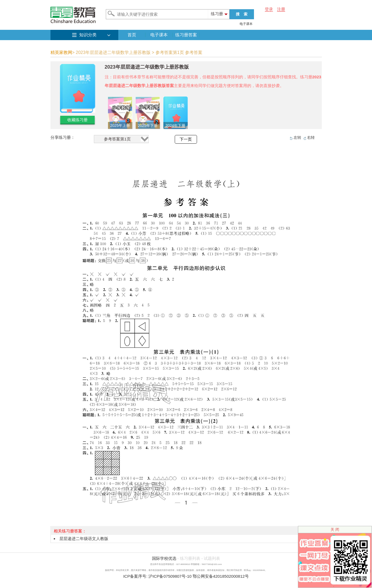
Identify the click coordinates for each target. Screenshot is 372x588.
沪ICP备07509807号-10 (170, 576)
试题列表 (212, 558)
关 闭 (335, 529)
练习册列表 (190, 558)
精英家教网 (61, 52)
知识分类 (88, 35)
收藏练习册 (77, 120)
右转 (311, 137)
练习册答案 (186, 35)
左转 (297, 137)
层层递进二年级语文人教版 (84, 539)
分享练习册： (63, 137)
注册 (281, 9)
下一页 (186, 139)
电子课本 (246, 24)
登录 (269, 9)
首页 (132, 35)
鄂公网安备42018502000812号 (221, 576)
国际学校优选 (164, 558)
